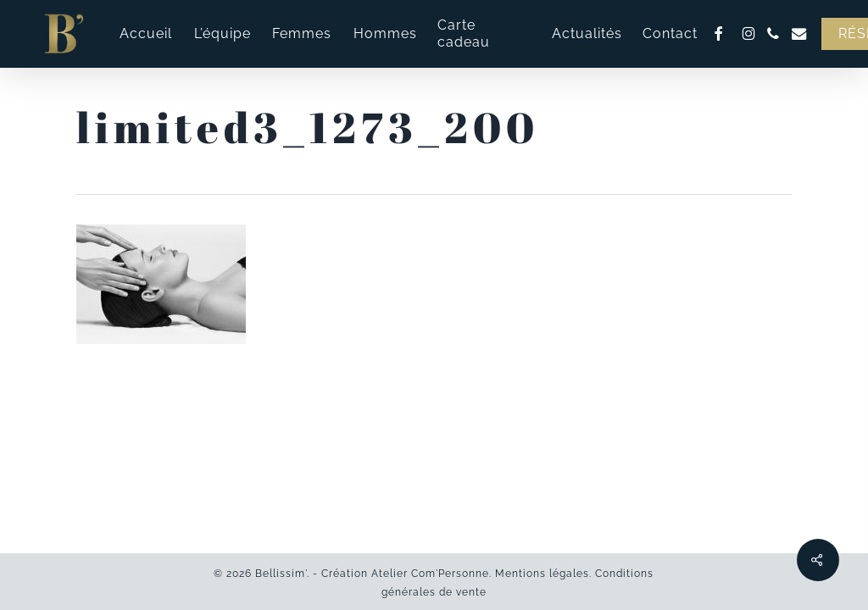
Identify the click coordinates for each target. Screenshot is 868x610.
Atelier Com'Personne (430, 574)
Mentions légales (542, 574)
